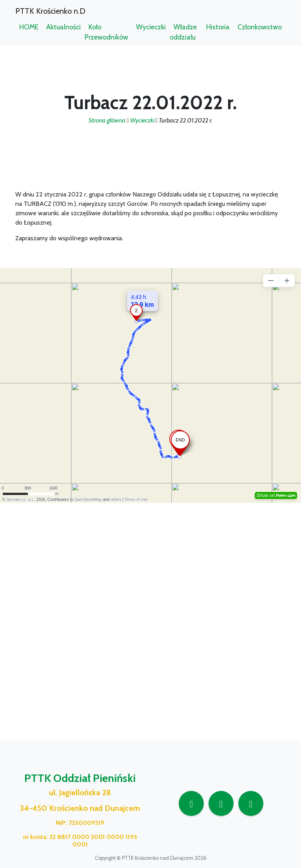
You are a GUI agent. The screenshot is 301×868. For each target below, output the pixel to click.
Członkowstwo (260, 27)
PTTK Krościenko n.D (50, 11)
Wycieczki (151, 27)
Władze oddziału (183, 32)
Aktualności (63, 27)
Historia (218, 27)
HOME (29, 27)
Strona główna (107, 120)
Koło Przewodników (106, 32)
